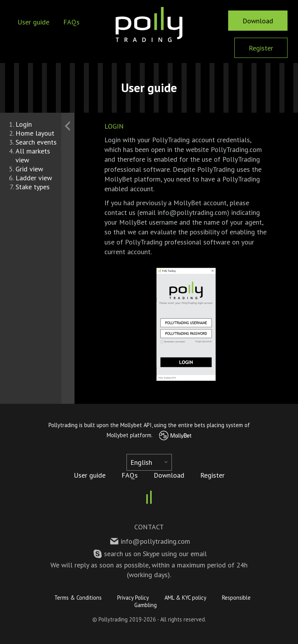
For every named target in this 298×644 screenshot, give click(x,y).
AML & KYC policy (185, 598)
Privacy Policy (133, 598)
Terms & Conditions (78, 598)
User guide (33, 22)
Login (24, 124)
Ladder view (34, 178)
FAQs (71, 22)
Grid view (29, 169)
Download (258, 21)
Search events (36, 142)
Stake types (33, 187)
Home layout (35, 133)
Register (261, 48)
